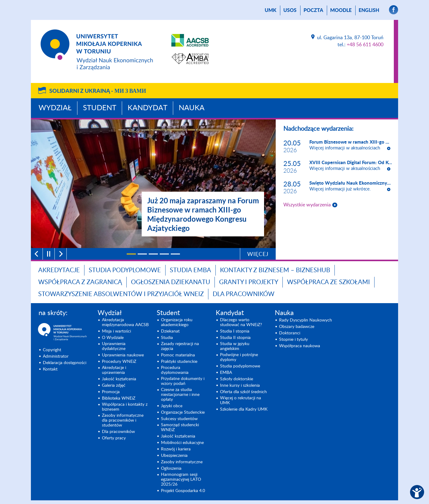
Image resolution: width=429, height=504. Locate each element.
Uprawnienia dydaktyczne (114, 346)
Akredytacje (59, 270)
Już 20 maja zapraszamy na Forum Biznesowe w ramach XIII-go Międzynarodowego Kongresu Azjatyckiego (203, 214)
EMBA (226, 373)
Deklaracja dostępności (65, 363)
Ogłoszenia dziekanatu (171, 282)
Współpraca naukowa (300, 346)
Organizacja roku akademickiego (177, 322)
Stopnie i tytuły (293, 340)
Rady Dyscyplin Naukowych (306, 320)
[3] (153, 254)
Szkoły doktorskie (237, 379)
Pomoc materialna (178, 355)
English (369, 10)
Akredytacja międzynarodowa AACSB (125, 322)
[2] (142, 254)
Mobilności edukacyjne (182, 443)
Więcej (258, 254)
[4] (164, 254)
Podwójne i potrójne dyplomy (239, 357)
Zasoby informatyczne (182, 462)
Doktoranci (290, 333)
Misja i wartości (116, 331)
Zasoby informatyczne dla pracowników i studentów (123, 420)
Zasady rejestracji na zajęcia (180, 346)
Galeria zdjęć (114, 386)
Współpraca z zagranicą (80, 282)
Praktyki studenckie (179, 362)
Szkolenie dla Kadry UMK (244, 409)
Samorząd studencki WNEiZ (180, 427)
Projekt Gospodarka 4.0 (183, 491)
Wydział (55, 108)
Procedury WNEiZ (119, 362)
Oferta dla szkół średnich (243, 392)
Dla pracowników (244, 294)
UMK (270, 10)
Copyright (52, 350)
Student (100, 108)
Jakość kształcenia (119, 379)
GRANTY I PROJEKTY (249, 282)
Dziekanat (170, 331)
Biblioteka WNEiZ (119, 398)
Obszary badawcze (297, 327)
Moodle (341, 10)
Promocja (111, 392)
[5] (175, 254)
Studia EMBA (190, 270)
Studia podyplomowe (125, 270)
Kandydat (147, 108)
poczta (313, 10)
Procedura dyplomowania (175, 370)
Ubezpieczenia (174, 456)
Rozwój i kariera (176, 449)
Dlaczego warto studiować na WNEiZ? (241, 322)
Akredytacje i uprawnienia (114, 370)
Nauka (192, 108)
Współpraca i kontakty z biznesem (125, 407)
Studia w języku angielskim (235, 346)
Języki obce (172, 406)
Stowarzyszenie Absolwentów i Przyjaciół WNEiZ (121, 294)
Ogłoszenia (171, 468)
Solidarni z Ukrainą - (98, 91)
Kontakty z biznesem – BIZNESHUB (275, 270)
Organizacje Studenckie (183, 412)
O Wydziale (113, 338)
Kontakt (50, 369)
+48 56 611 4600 (365, 45)
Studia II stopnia (235, 338)
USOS (290, 10)
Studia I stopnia (235, 331)
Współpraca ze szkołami (328, 282)
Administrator (56, 356)
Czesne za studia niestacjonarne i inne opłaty (180, 395)
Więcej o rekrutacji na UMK (241, 401)
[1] (131, 254)
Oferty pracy (114, 438)
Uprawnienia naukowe (123, 355)
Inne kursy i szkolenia (240, 386)
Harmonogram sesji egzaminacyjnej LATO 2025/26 (181, 480)
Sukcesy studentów (179, 419)
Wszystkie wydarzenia (307, 205)
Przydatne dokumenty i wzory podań (183, 381)
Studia (167, 338)
